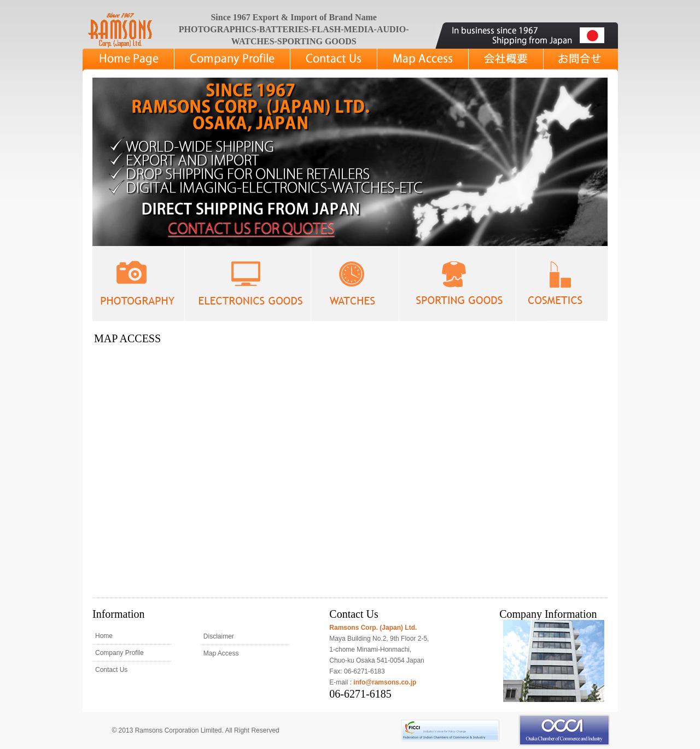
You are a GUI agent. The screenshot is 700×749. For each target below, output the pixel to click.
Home (104, 636)
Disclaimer (219, 636)
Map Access (221, 653)
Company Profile (119, 653)
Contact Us (111, 670)
